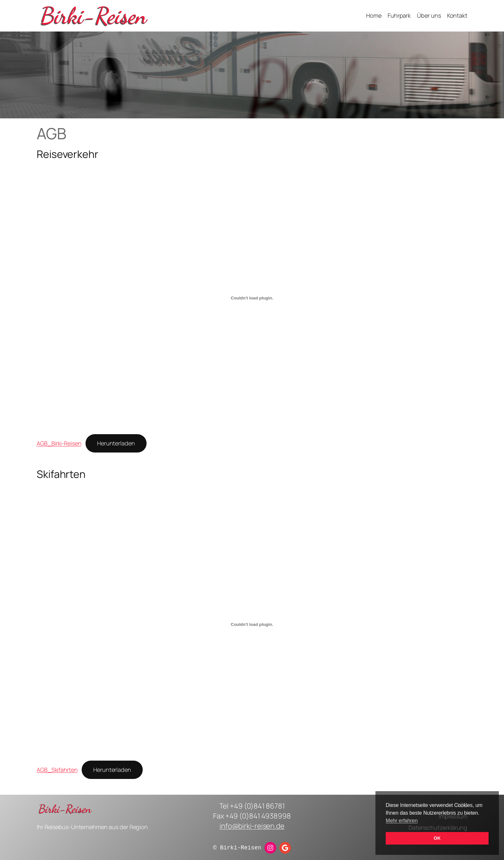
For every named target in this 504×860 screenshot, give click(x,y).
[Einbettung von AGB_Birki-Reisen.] (252, 298)
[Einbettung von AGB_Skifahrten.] (252, 624)
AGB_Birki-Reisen (59, 443)
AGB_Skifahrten (57, 770)
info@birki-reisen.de (252, 826)
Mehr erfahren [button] (402, 821)
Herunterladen (116, 443)
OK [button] (437, 838)
